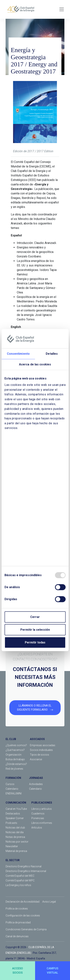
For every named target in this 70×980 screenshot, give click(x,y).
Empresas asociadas (43, 745)
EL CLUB (11, 739)
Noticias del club (15, 828)
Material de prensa (16, 851)
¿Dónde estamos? (16, 764)
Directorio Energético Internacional (26, 871)
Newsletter (12, 846)
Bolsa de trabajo (15, 759)
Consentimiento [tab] (18, 354)
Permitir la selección (35, 630)
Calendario (12, 789)
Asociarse (36, 759)
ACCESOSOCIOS (18, 971)
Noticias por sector (17, 842)
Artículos (37, 828)
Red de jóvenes (14, 769)
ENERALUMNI (14, 793)
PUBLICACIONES (42, 803)
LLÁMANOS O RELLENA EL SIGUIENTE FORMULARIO (35, 708)
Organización (14, 755)
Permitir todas (35, 642)
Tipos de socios (39, 755)
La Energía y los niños (18, 885)
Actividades (36, 784)
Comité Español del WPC (20, 880)
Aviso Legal (49, 902)
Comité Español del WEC (20, 876)
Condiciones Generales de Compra (26, 929)
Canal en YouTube (16, 809)
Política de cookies (17, 909)
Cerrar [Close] (35, 617)
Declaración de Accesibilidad (22, 902)
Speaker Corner (15, 818)
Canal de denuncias (17, 936)
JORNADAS (36, 778)
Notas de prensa (15, 837)
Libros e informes (42, 823)
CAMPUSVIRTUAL (52, 971)
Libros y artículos (42, 809)
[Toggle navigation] (62, 9)
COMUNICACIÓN (16, 803)
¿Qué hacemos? (15, 750)
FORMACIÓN (13, 778)
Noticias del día (15, 832)
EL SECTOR (13, 860)
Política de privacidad (18, 922)
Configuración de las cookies (23, 916)
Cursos (10, 784)
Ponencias (38, 818)
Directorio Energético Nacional (24, 866)
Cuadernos (38, 814)
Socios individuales (41, 750)
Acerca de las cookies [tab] (35, 364)
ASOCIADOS (37, 739)
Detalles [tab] (52, 354)
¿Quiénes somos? (16, 745)
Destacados (13, 814)
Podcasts (11, 823)
